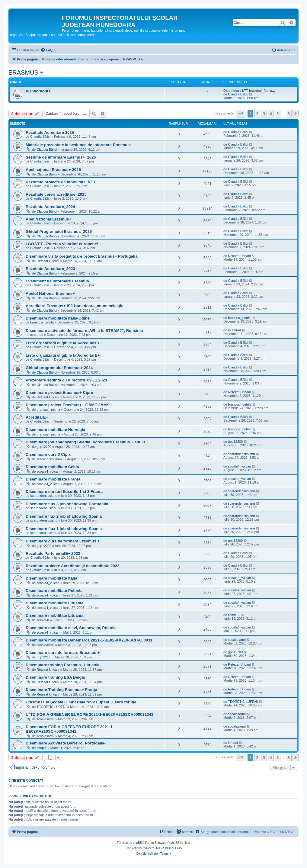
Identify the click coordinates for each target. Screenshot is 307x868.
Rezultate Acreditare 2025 (50, 132)
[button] (241, 114)
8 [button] (289, 114)
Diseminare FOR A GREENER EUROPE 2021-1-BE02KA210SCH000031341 (70, 729)
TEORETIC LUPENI (51, 707)
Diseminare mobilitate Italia (51, 578)
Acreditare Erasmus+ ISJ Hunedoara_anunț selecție (75, 306)
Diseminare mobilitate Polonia (54, 591)
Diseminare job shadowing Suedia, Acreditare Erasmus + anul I (85, 442)
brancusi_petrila (42, 322)
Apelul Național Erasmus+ (50, 293)
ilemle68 (43, 620)
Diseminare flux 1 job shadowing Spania (64, 529)
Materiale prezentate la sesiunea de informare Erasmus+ (79, 145)
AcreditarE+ (37, 417)
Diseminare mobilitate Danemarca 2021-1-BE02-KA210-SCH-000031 (89, 640)
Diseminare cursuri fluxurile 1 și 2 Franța (64, 492)
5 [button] (278, 114)
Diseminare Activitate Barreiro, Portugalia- (66, 743)
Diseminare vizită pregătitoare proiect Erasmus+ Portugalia (82, 256)
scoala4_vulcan (48, 471)
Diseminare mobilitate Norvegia (55, 430)
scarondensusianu (50, 459)
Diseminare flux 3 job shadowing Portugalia (67, 504)
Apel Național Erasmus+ (48, 219)
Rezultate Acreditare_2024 (50, 207)
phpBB (137, 843)
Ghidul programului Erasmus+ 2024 (59, 368)
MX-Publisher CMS (169, 848)
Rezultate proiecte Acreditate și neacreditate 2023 (72, 566)
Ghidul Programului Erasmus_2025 (59, 231)
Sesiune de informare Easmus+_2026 (61, 157)
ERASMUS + (26, 72)
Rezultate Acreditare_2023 (50, 269)
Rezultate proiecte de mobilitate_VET (61, 182)
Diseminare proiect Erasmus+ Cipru (59, 392)
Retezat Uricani (48, 261)
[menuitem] (46, 50)
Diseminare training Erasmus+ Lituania (62, 665)
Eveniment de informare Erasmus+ (58, 281)
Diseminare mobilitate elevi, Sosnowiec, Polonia (71, 628)
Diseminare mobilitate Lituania (54, 603)
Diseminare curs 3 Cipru (49, 454)
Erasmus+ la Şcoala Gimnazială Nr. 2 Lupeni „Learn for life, (82, 702)
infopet (42, 748)
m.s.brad (37, 335)
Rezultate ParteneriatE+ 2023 (53, 553)
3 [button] (264, 114)
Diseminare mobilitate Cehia (52, 467)
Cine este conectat (26, 780)
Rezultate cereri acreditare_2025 (56, 194)
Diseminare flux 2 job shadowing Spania (64, 516)
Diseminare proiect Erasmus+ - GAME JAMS (67, 405)
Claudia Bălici (238, 94)
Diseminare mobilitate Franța (53, 479)
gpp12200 (44, 447)
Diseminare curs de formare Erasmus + (63, 541)
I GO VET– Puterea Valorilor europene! (62, 244)
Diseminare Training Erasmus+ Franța (61, 690)
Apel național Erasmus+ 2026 (53, 170)
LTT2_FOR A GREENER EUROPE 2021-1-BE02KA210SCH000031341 (90, 714)
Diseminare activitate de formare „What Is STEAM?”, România (84, 331)
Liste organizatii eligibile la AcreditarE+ (63, 343)
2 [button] (257, 114)
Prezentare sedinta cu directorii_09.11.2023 (66, 380)
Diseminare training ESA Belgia (55, 677)
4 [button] (271, 114)
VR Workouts (38, 91)
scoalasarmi (45, 645)
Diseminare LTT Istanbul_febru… (249, 91)
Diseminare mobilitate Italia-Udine (58, 318)
